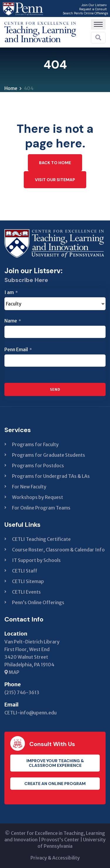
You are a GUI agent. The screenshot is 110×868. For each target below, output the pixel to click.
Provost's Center (60, 840)
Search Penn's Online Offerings (86, 13)
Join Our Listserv (94, 5)
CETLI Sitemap (28, 581)
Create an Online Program (55, 784)
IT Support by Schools (36, 560)
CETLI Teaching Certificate (41, 539)
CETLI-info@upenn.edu (31, 713)
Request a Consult (93, 9)
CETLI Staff (25, 571)
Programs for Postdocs (38, 466)
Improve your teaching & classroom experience (55, 763)
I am (11, 292)
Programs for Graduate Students (49, 455)
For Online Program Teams (41, 508)
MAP (12, 672)
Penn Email (18, 349)
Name (13, 321)
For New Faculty (29, 487)
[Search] (98, 38)
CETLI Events (26, 592)
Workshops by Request (38, 497)
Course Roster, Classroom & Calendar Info (58, 550)
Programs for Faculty (35, 444)
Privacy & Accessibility (55, 858)
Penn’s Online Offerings (38, 602)
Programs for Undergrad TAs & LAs (51, 476)
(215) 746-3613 (22, 692)
